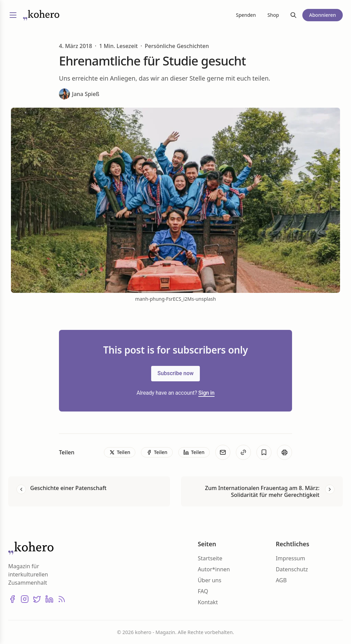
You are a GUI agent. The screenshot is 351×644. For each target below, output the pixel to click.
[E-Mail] (223, 452)
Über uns (210, 580)
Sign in (207, 393)
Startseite (210, 558)
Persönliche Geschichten (177, 46)
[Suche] (293, 15)
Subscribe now (175, 373)
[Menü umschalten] (13, 15)
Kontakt (208, 602)
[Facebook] (12, 599)
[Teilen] (120, 452)
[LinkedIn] (49, 599)
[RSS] (62, 599)
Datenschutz (292, 569)
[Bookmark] (264, 452)
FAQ (203, 591)
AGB (281, 580)
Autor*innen (214, 569)
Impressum (290, 558)
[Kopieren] (243, 452)
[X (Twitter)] (37, 599)
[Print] (285, 452)
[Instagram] (25, 599)
